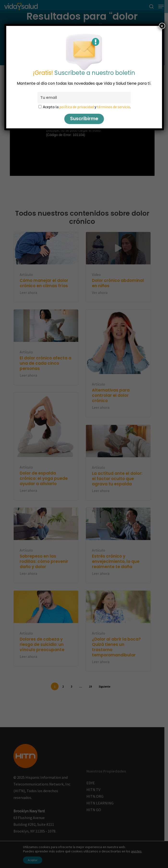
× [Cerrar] (162, 26)
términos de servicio (114, 107)
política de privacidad (77, 107)
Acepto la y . (87, 107)
